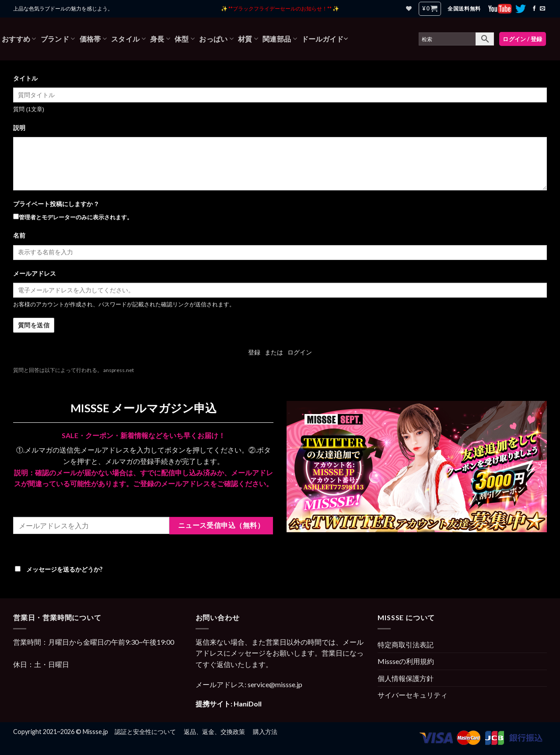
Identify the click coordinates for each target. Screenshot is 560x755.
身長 (160, 39)
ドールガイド (325, 39)
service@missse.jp (275, 684)
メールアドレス (35, 274)
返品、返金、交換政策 (214, 732)
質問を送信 (34, 325)
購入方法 (265, 732)
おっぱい (216, 39)
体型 (185, 39)
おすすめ (19, 39)
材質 (248, 39)
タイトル (25, 78)
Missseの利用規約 (406, 661)
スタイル (128, 39)
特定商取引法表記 (406, 644)
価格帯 (93, 39)
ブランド (58, 39)
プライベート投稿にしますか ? (56, 204)
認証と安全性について (145, 732)
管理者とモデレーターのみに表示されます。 (73, 217)
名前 (19, 235)
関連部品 (280, 39)
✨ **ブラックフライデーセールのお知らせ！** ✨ (280, 9)
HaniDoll (248, 704)
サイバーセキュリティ (413, 695)
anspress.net (119, 370)
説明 (19, 128)
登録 (254, 352)
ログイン (300, 352)
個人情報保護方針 (406, 678)
